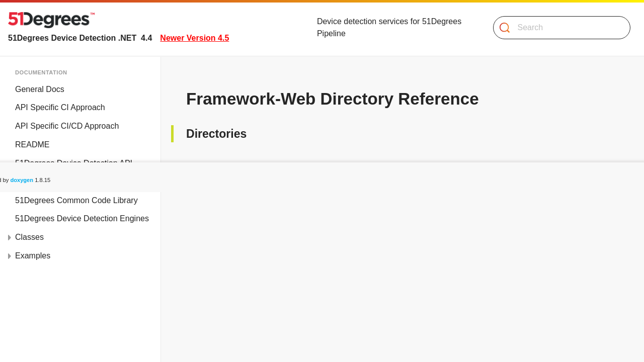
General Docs (40, 89)
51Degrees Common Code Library (76, 200)
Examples (33, 256)
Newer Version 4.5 (194, 38)
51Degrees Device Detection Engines (82, 218)
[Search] (558, 28)
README (32, 145)
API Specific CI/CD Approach (67, 126)
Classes (29, 237)
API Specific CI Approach (60, 107)
